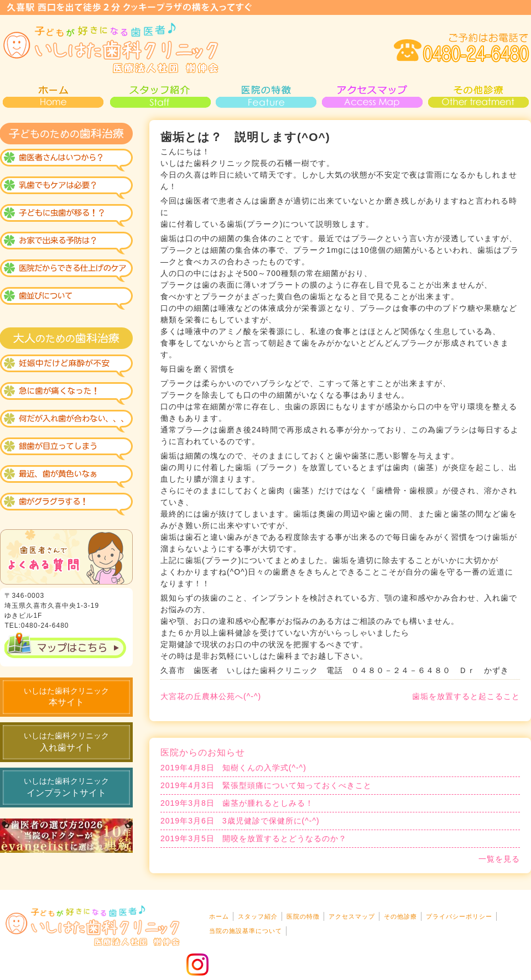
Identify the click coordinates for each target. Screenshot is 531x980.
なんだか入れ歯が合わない (66, 421)
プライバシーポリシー (459, 916)
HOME (53, 95)
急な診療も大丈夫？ (66, 394)
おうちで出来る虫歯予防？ (66, 244)
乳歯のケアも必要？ (66, 189)
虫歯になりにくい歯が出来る (66, 217)
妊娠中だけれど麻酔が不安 (66, 366)
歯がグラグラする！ (66, 504)
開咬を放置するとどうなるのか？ (254, 839)
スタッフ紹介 (159, 95)
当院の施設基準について (246, 931)
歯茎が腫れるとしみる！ (237, 803)
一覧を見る (499, 859)
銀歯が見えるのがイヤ (66, 449)
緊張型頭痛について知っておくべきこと (266, 786)
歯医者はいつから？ (66, 161)
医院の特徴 (265, 95)
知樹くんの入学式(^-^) (233, 768)
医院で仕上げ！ (66, 272)
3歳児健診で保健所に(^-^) (240, 821)
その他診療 (478, 95)
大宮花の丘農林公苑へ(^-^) (211, 696)
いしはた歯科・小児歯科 (111, 48)
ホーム (219, 916)
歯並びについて (66, 300)
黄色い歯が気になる (66, 477)
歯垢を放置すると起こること (466, 696)
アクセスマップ (372, 95)
